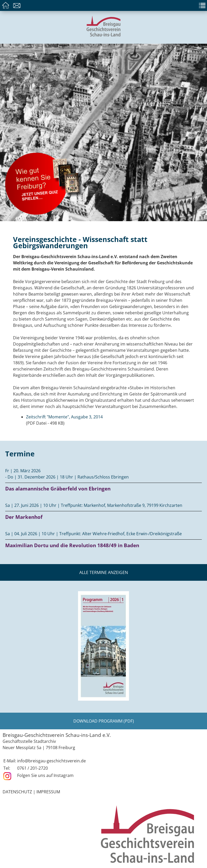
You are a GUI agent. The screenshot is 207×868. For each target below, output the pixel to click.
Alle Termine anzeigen (104, 572)
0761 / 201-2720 (33, 768)
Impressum (48, 792)
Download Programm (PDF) (104, 721)
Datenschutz (17, 792)
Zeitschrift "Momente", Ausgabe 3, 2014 (64, 417)
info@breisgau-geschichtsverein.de (51, 761)
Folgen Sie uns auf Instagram (45, 775)
